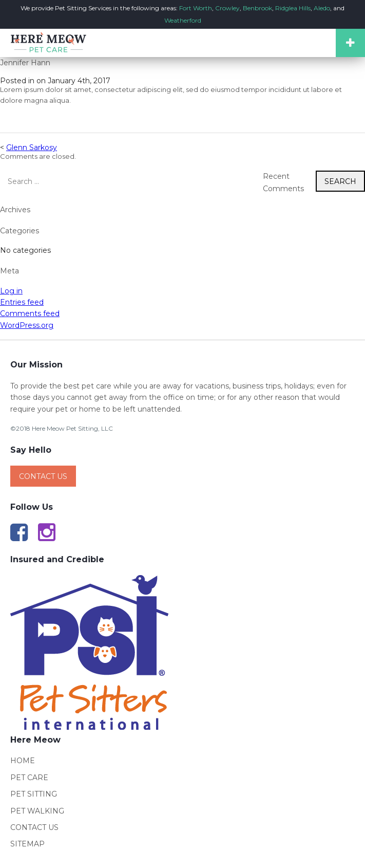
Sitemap (27, 844)
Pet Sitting (34, 794)
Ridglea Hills (293, 8)
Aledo (322, 8)
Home (23, 761)
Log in (11, 291)
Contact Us (43, 476)
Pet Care (29, 778)
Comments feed (30, 313)
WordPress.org (27, 325)
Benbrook (257, 8)
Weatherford (183, 20)
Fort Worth (196, 8)
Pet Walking (37, 811)
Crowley (227, 8)
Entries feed (22, 302)
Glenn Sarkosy (32, 147)
